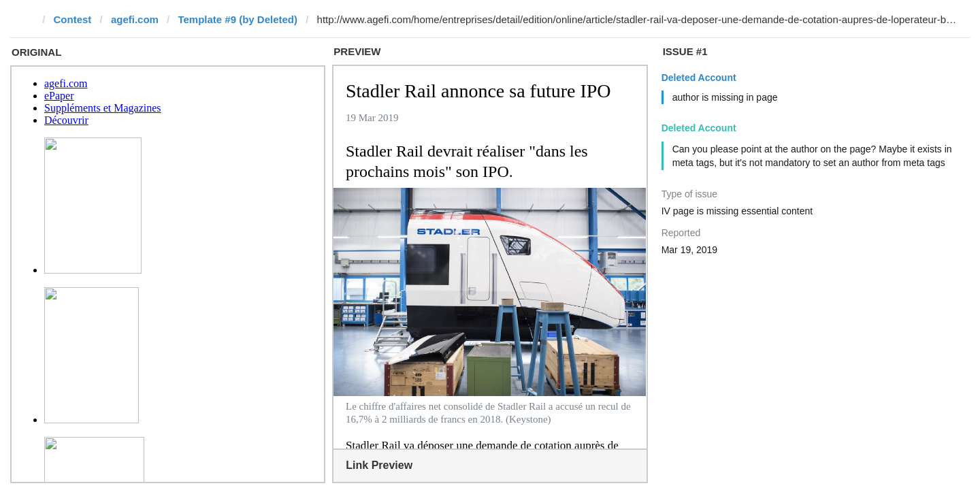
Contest (73, 19)
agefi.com (135, 19)
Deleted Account (699, 78)
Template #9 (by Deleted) (238, 19)
